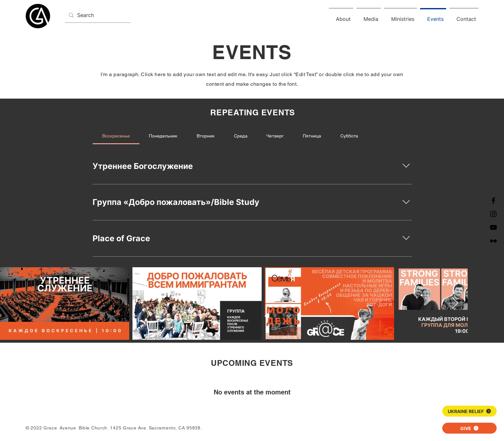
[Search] (97, 15)
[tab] (116, 136)
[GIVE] (469, 428)
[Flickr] (493, 241)
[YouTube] (493, 227)
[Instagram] (493, 214)
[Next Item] (455, 303)
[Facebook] (493, 200)
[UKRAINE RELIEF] (469, 411)
